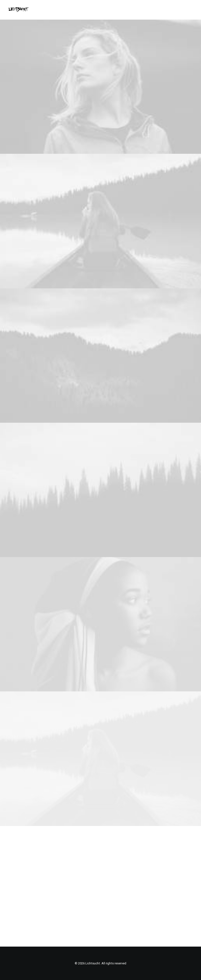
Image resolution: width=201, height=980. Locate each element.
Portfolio (86, 858)
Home (72, 858)
